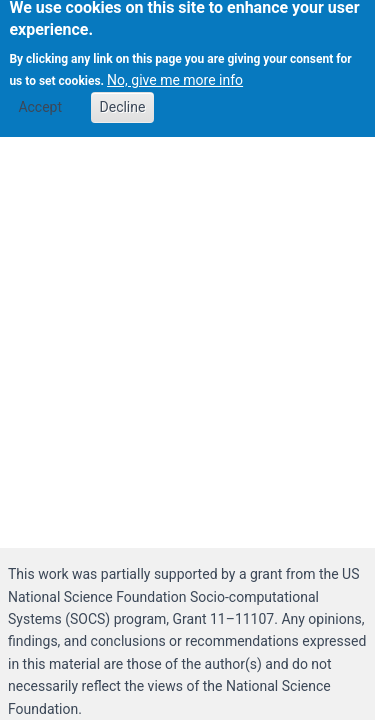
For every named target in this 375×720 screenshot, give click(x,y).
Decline (123, 101)
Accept (40, 101)
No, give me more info (175, 74)
